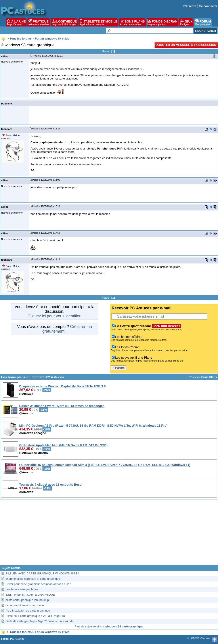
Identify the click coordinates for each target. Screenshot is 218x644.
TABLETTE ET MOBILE (98, 22)
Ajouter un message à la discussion (186, 45)
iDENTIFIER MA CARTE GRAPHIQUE (30, 595)
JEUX (186, 22)
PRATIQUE (39, 22)
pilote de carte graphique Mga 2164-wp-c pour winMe (39, 621)
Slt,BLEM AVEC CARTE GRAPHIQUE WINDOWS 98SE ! (42, 573)
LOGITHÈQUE (64, 22)
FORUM (203, 22)
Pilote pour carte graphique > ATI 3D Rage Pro (35, 616)
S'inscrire (190, 6)
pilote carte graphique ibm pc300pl (28, 600)
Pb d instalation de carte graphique (28, 611)
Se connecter (208, 6)
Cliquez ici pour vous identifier (54, 316)
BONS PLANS (132, 22)
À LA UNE (16, 22)
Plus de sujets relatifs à (109, 626)
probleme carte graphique (22, 589)
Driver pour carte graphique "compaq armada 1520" (38, 584)
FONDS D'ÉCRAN (163, 22)
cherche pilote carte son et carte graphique (33, 579)
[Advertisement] (109, 534)
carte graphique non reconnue (25, 605)
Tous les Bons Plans (203, 377)
